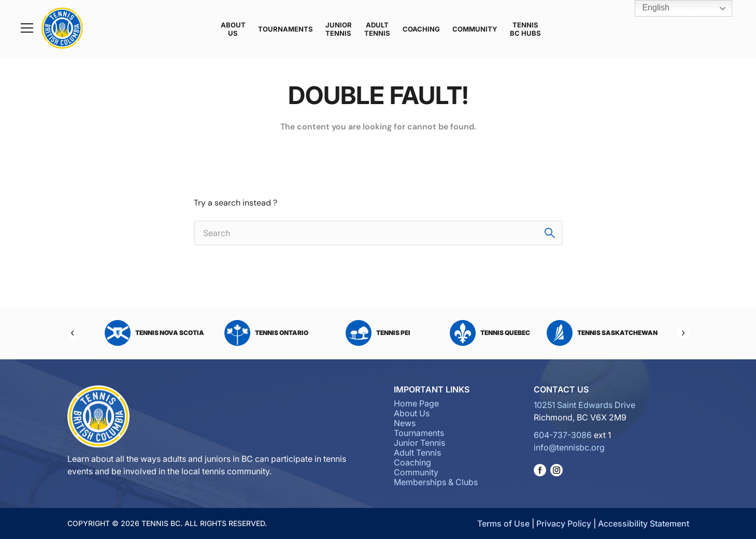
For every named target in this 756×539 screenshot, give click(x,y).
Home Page (416, 403)
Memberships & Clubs (436, 482)
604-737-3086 (563, 435)
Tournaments (286, 29)
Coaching (421, 29)
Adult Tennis (377, 29)
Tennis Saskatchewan (602, 333)
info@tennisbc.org (569, 447)
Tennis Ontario (266, 333)
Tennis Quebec (490, 333)
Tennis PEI (378, 333)
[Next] (683, 333)
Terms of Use (503, 523)
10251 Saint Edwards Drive (584, 405)
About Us (233, 29)
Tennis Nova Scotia (154, 333)
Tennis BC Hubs (525, 29)
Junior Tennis (339, 29)
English (648, 8)
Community (475, 29)
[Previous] (74, 333)
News (405, 423)
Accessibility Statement (644, 523)
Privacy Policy (564, 523)
